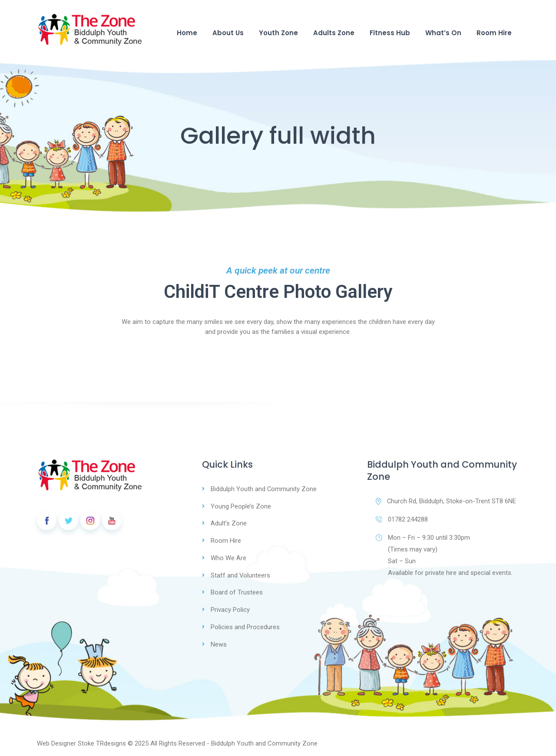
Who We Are (228, 557)
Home (187, 33)
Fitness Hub (390, 33)
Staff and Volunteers (241, 574)
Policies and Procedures (245, 624)
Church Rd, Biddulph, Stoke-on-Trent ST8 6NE (446, 501)
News (219, 641)
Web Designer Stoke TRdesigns (81, 740)
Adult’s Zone (229, 523)
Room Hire (494, 33)
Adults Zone (334, 33)
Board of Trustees (237, 591)
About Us (228, 33)
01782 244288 (402, 519)
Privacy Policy (230, 607)
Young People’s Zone (241, 506)
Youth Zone (278, 33)
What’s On (443, 33)
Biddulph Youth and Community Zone (264, 489)
